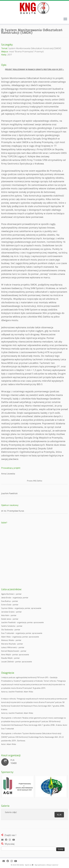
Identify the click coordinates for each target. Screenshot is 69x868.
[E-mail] (3, 840)
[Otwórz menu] (65, 19)
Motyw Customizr (53, 865)
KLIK (59, 815)
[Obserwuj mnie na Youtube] (14, 840)
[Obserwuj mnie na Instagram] (11, 840)
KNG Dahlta (20, 865)
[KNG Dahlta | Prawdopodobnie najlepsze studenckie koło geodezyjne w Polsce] (34, 8)
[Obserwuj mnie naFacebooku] (7, 840)
